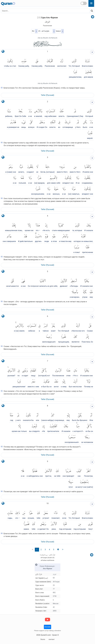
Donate (48, 627)
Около (43, 639)
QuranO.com (46, 635)
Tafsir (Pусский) (48, 95)
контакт (52, 639)
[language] (3, 52)
